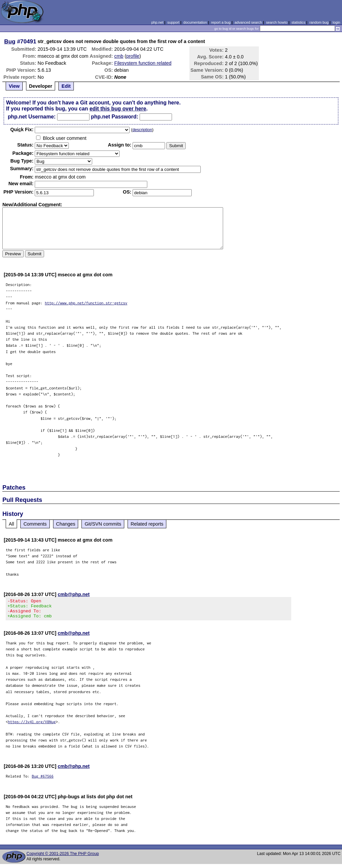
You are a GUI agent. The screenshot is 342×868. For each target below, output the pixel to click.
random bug (319, 22)
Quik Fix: (22, 129)
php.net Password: (115, 117)
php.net (157, 22)
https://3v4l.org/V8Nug (32, 726)
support (173, 22)
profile (133, 56)
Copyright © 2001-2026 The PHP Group (63, 858)
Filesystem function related (143, 63)
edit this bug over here (118, 109)
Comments (35, 524)
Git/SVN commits (103, 524)
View (14, 86)
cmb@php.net (74, 594)
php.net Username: (32, 117)
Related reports (147, 524)
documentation (195, 22)
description (142, 130)
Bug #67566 (43, 780)
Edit (66, 86)
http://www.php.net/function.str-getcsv (86, 303)
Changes (66, 524)
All (11, 524)
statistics (298, 22)
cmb (119, 56)
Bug (10, 41)
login (336, 22)
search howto (277, 22)
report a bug (221, 22)
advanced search (248, 22)
